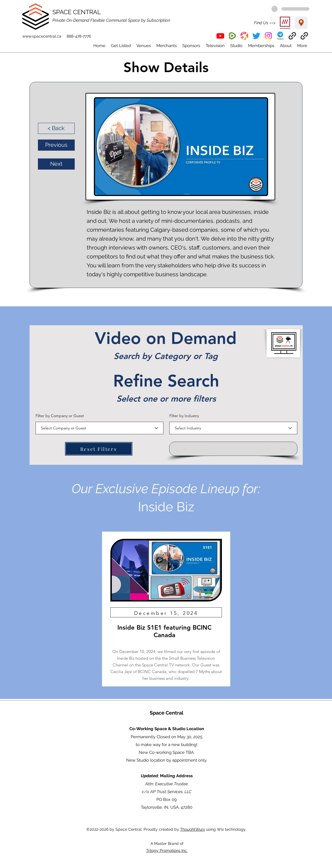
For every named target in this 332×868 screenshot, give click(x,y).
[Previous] (56, 145)
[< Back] (56, 128)
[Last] (282, 449)
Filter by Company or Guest (60, 416)
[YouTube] (220, 36)
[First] (184, 449)
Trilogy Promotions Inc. (167, 850)
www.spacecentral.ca (42, 36)
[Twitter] (256, 36)
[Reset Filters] (99, 449)
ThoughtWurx (192, 829)
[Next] (56, 164)
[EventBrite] (292, 36)
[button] (280, 36)
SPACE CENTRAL (77, 12)
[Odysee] (244, 36)
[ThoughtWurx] (304, 36)
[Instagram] (268, 36)
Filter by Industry (184, 416)
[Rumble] (232, 36)
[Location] (301, 23)
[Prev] (200, 449)
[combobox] (100, 428)
